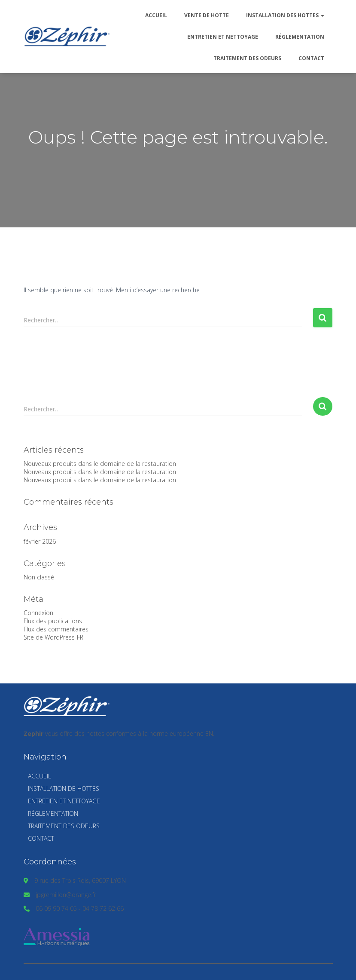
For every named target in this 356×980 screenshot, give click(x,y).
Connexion (38, 613)
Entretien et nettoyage (223, 37)
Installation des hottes (285, 15)
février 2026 (40, 541)
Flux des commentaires (56, 629)
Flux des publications (53, 621)
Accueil (156, 15)
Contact (311, 58)
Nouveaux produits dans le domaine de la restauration (100, 464)
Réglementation (300, 37)
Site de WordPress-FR (53, 637)
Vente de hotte (207, 15)
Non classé (39, 577)
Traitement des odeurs (247, 58)
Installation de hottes (64, 789)
